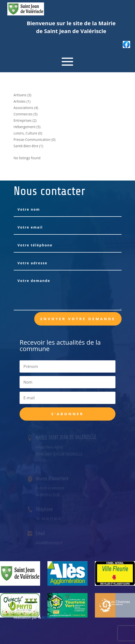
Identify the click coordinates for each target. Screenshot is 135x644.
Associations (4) (26, 108)
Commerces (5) (25, 114)
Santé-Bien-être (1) (28, 146)
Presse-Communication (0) (34, 140)
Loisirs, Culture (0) (28, 133)
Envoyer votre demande (78, 319)
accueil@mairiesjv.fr (51, 543)
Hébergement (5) (27, 127)
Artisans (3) (22, 95)
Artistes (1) (22, 101)
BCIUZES (49, 617)
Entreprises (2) (25, 120)
